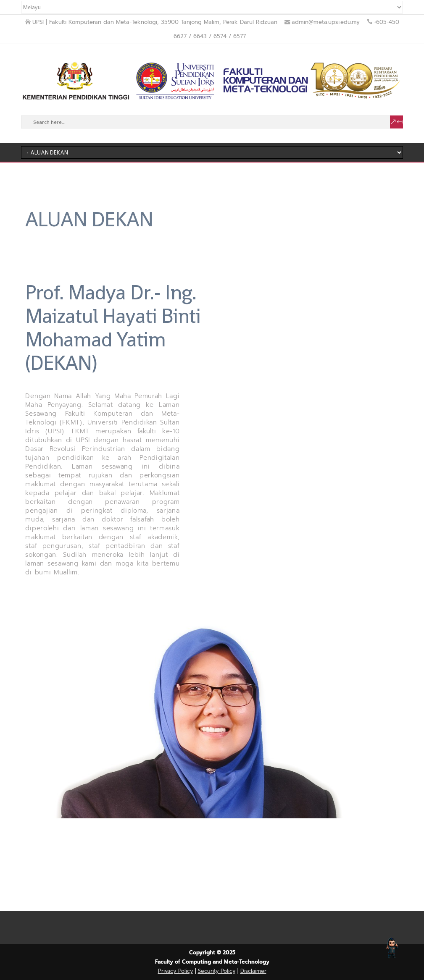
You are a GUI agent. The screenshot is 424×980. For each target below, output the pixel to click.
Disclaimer (253, 971)
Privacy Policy (175, 971)
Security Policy (217, 971)
